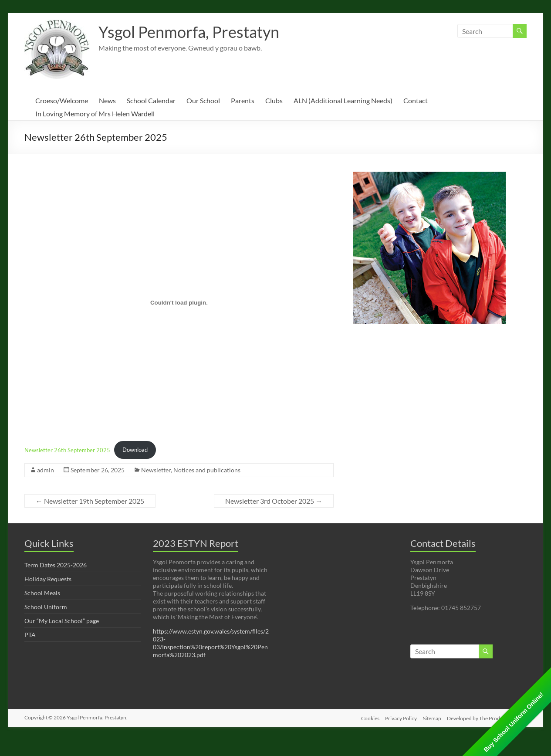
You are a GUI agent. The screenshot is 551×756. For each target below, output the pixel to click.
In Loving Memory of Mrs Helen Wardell (95, 114)
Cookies (368, 717)
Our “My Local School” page (62, 621)
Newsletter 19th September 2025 (90, 501)
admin (46, 470)
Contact (416, 100)
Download (135, 450)
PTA (30, 635)
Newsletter (156, 470)
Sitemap (432, 717)
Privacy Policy (400, 717)
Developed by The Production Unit (487, 717)
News (107, 100)
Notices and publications (207, 470)
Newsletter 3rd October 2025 (274, 501)
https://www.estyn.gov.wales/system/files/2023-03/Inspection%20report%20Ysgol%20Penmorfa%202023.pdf (211, 643)
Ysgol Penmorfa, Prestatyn (189, 32)
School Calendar (151, 100)
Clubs (274, 100)
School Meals (42, 593)
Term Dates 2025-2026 (56, 565)
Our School (203, 100)
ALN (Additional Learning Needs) (343, 100)
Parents (243, 100)
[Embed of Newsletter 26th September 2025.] (179, 302)
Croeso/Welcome (62, 100)
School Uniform (46, 607)
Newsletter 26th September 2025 (67, 450)
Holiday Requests (48, 579)
